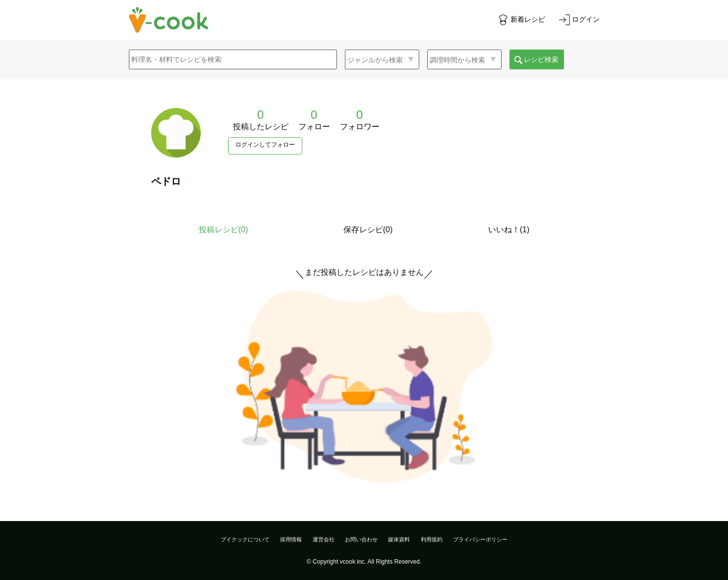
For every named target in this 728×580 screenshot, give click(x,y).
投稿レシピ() (224, 230)
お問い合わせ (361, 539)
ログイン (586, 19)
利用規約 (432, 539)
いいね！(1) (509, 230)
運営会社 (324, 539)
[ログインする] (579, 20)
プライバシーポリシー (480, 539)
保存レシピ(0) (368, 230)
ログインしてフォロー (265, 145)
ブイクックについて (245, 539)
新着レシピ (528, 19)
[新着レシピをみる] (521, 20)
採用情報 (291, 539)
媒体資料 (399, 539)
